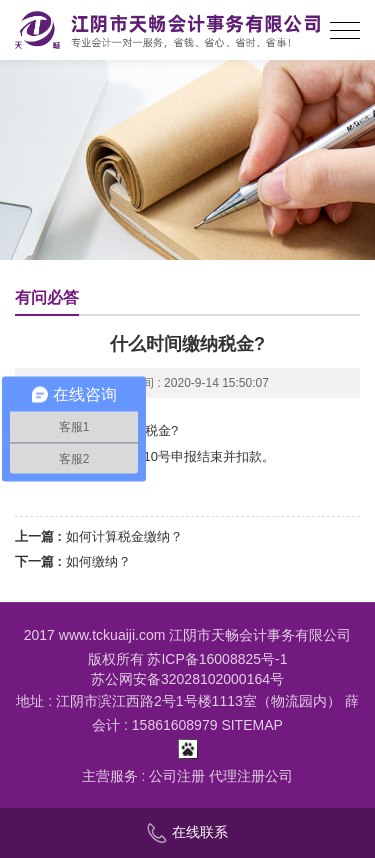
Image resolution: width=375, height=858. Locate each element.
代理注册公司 (251, 776)
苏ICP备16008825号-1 (217, 659)
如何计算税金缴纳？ (124, 536)
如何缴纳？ (98, 561)
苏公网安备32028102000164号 (187, 679)
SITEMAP (251, 725)
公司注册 (177, 776)
